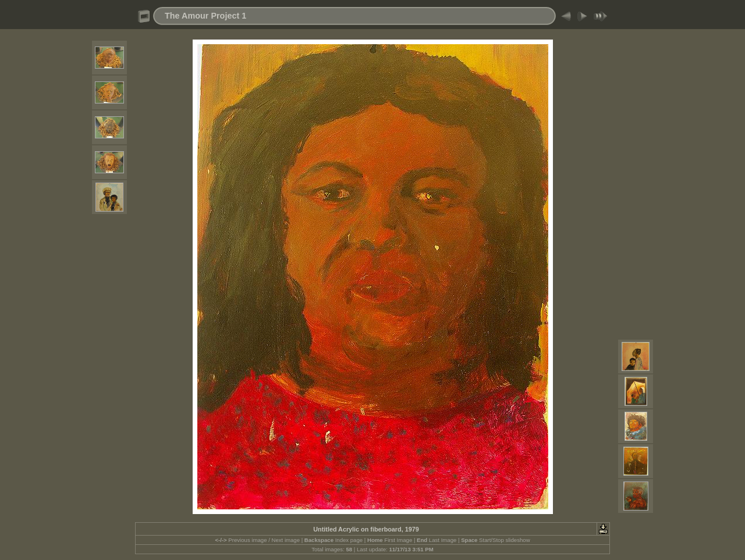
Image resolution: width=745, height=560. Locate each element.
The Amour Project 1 (205, 16)
